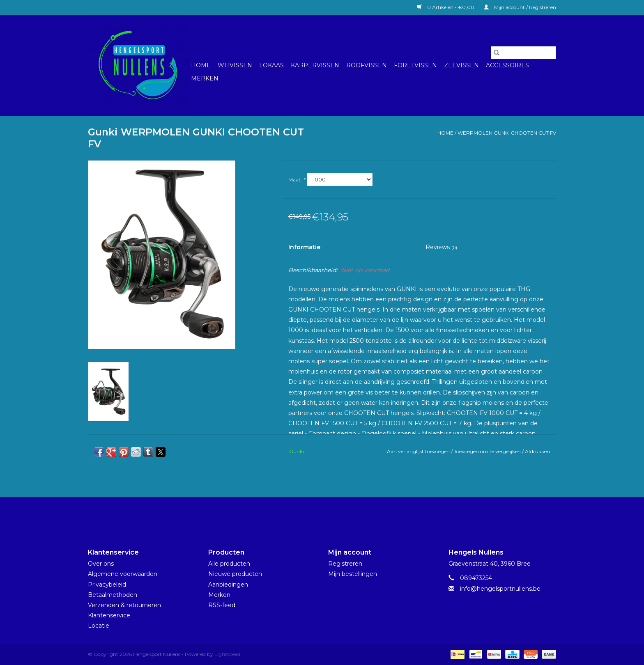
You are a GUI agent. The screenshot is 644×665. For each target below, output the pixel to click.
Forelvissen (415, 65)
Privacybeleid (107, 585)
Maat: (297, 180)
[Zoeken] (523, 53)
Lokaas (271, 65)
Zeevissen (461, 65)
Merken (205, 78)
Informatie (304, 247)
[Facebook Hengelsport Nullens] (315, 516)
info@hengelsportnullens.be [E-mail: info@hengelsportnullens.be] (500, 589)
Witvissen (235, 65)
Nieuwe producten (235, 574)
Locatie (99, 626)
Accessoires (507, 65)
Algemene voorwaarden (123, 574)
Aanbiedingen (228, 585)
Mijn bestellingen (353, 574)
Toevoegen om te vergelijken (488, 451)
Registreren (345, 564)
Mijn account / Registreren (520, 7)
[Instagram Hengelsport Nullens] (329, 516)
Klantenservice (109, 615)
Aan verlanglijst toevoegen (419, 451)
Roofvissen (367, 65)
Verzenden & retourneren (124, 605)
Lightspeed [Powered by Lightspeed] (227, 654)
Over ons (101, 564)
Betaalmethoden (113, 595)
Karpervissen (315, 65)
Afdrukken (537, 451)
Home (201, 65)
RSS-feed (222, 605)
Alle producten (229, 564)
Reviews (441, 247)
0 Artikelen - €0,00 (446, 7)
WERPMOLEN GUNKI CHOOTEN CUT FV (507, 133)
